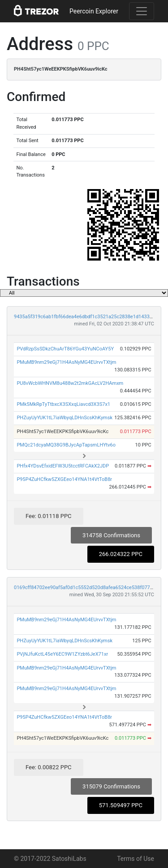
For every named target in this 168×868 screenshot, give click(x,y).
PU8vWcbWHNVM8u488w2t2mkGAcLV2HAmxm (70, 383)
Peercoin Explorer (94, 11)
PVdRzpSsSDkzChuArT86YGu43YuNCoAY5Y (65, 349)
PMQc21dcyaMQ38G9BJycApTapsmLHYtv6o (66, 445)
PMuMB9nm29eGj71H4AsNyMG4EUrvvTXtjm (66, 362)
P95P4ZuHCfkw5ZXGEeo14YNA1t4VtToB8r (64, 479)
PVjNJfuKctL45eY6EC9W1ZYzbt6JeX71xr (62, 654)
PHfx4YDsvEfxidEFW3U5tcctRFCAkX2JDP (63, 466)
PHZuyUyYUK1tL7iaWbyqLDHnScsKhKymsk (65, 418)
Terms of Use (136, 859)
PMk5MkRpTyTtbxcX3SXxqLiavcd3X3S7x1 (63, 404)
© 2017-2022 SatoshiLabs (50, 859)
